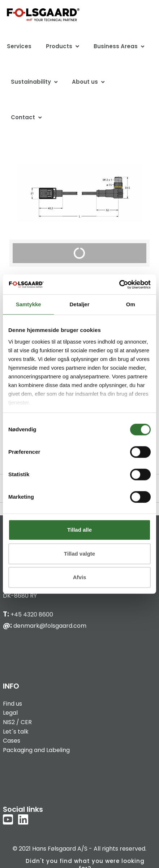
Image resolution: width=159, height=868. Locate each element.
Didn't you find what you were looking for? (85, 863)
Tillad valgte (79, 554)
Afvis (80, 577)
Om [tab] (131, 304)
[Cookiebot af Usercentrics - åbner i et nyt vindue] (119, 285)
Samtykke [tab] (29, 304)
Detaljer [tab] (79, 304)
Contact (23, 117)
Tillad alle (79, 530)
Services (19, 46)
